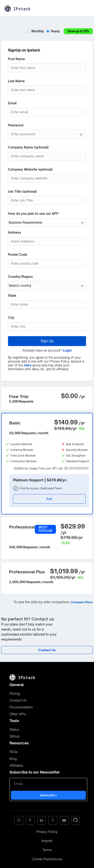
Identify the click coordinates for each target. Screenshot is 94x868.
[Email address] (47, 112)
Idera (28, 365)
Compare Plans (82, 602)
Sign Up (47, 341)
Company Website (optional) (30, 169)
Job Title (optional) (22, 191)
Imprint (47, 841)
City (11, 318)
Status (14, 729)
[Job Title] (47, 200)
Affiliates (16, 765)
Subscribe (48, 795)
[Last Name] (47, 90)
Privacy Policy (47, 832)
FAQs (14, 752)
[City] (47, 327)
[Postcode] (47, 263)
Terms (47, 850)
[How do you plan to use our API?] (47, 222)
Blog (13, 759)
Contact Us (18, 700)
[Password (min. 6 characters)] (47, 134)
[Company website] (47, 178)
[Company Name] (47, 156)
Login (67, 350)
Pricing (15, 693)
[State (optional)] (47, 304)
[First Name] (47, 68)
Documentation (21, 707)
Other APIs (18, 714)
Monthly (36, 31)
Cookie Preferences (47, 859)
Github (14, 736)
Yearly (54, 31)
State (12, 295)
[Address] (47, 241)
